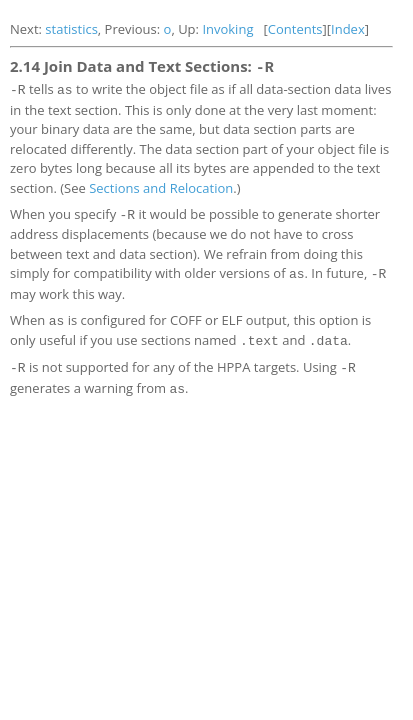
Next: (27, 29)
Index (348, 29)
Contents (295, 29)
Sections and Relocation (161, 184)
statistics (71, 29)
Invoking (227, 29)
